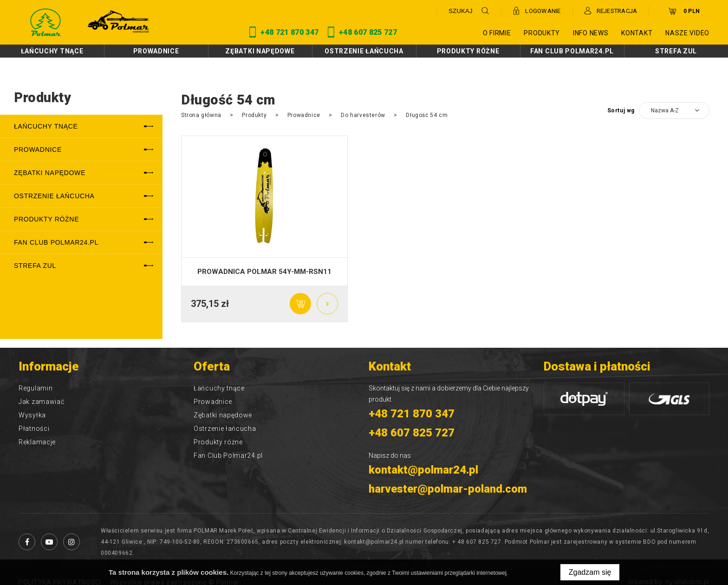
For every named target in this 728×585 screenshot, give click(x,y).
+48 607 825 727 (412, 433)
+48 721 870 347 (412, 414)
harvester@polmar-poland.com (448, 489)
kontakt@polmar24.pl (423, 470)
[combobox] (674, 110)
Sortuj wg (621, 110)
